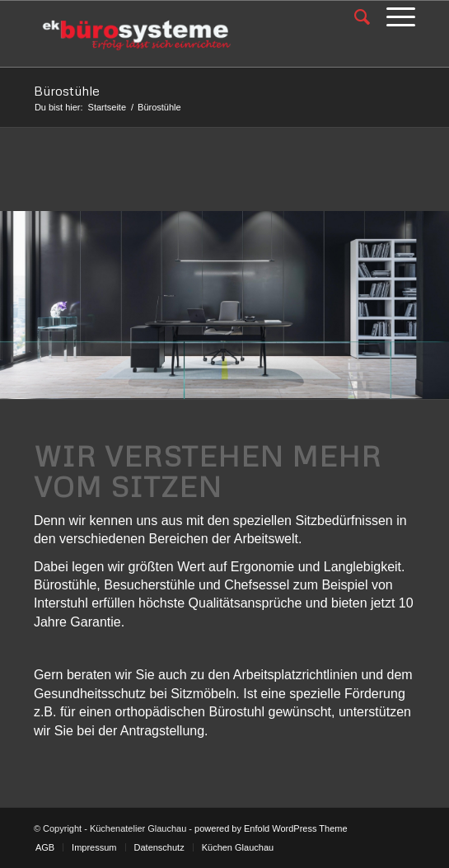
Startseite (107, 107)
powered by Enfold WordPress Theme (271, 828)
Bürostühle (67, 91)
